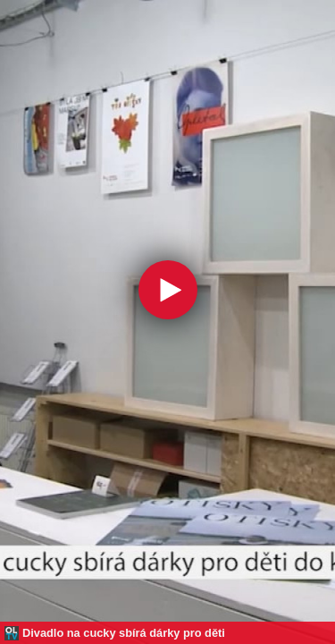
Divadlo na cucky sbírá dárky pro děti (124, 633)
